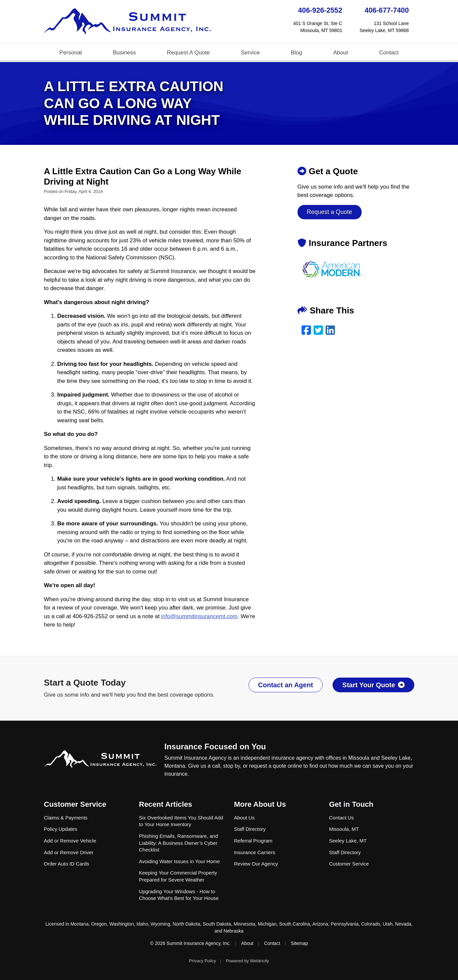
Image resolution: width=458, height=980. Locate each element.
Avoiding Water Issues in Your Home (180, 861)
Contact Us (342, 818)
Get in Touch (351, 804)
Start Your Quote (373, 685)
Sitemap (299, 943)
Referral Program (253, 841)
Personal (71, 53)
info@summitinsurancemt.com (199, 616)
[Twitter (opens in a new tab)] (318, 330)
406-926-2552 (320, 10)
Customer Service (75, 804)
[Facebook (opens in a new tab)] (306, 330)
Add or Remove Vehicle (70, 841)
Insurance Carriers (255, 852)
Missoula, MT (344, 829)
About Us (245, 818)
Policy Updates (61, 829)
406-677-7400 (387, 10)
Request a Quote (330, 212)
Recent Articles (166, 804)
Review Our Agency (256, 864)
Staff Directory (250, 829)
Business (124, 53)
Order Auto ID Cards (67, 864)
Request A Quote (188, 53)
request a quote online (276, 766)
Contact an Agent (286, 685)
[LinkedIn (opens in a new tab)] (330, 330)
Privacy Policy (203, 961)
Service (250, 53)
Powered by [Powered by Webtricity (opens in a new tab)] (247, 961)
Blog (297, 53)
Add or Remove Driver (69, 852)
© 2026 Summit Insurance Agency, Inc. (190, 943)
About (341, 53)
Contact (389, 53)
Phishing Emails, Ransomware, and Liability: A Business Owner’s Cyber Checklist (179, 843)
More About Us (260, 804)
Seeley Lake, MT (348, 841)
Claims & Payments (66, 818)
